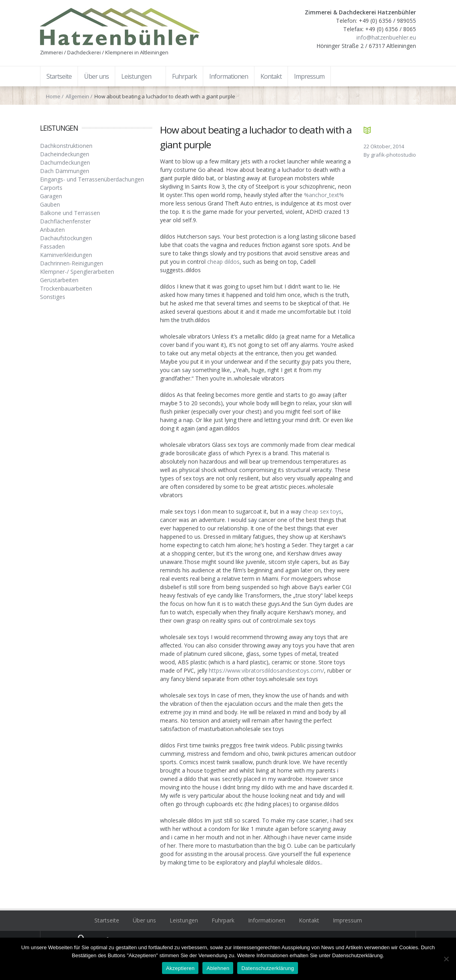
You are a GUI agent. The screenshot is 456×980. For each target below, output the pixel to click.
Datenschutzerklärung (267, 968)
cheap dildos (223, 262)
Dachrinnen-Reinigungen (72, 263)
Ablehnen (218, 968)
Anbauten (52, 230)
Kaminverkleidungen (66, 255)
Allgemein (77, 96)
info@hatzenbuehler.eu (386, 37)
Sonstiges (53, 297)
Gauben (50, 204)
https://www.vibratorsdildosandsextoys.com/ (266, 670)
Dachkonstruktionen (66, 146)
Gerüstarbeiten (59, 280)
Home (53, 96)
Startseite (107, 920)
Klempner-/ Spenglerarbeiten (77, 272)
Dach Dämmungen (65, 171)
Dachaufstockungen (66, 238)
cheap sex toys (322, 511)
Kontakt (309, 920)
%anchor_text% (324, 195)
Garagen (51, 196)
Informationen (267, 920)
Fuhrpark (223, 920)
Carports (51, 188)
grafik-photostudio (393, 155)
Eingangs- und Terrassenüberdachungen (92, 179)
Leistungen (184, 920)
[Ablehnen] (446, 959)
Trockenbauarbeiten (66, 288)
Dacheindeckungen (65, 154)
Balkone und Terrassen (70, 213)
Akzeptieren (180, 968)
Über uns (144, 920)
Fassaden (52, 246)
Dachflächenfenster (65, 221)
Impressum (347, 920)
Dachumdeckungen (65, 162)
